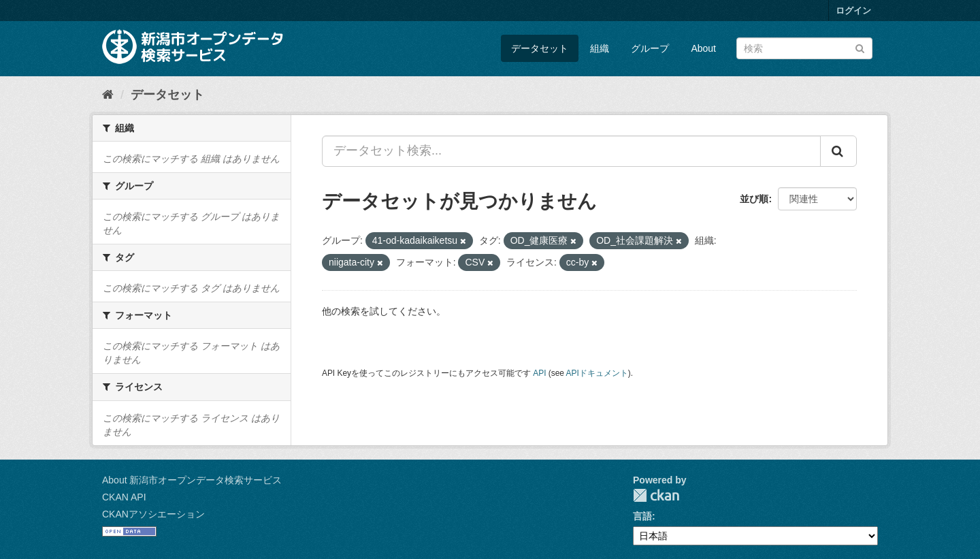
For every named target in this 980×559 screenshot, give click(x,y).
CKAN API (124, 497)
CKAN (656, 495)
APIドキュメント (597, 373)
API (539, 373)
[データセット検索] (804, 48)
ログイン (853, 11)
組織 (600, 48)
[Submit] (860, 47)
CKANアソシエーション (153, 514)
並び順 (754, 199)
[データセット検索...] (571, 151)
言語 (642, 516)
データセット (540, 48)
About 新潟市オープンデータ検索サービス (192, 480)
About (703, 48)
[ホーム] (108, 95)
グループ (650, 48)
